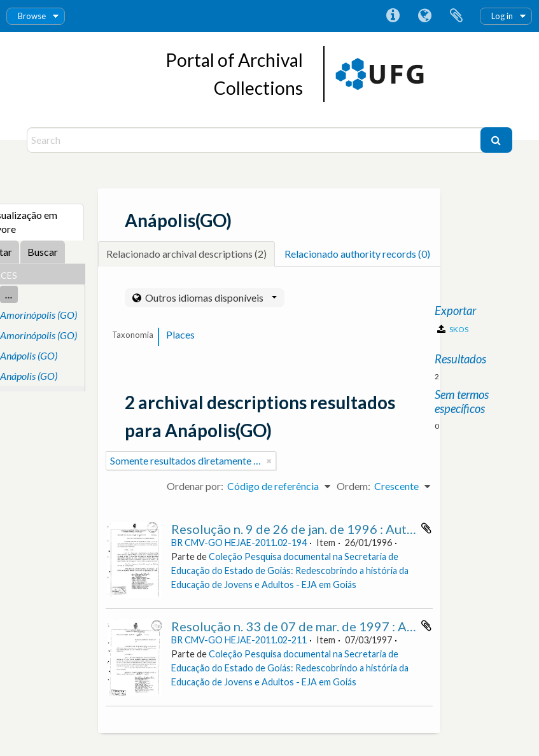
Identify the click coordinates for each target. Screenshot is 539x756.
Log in (502, 16)
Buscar (43, 252)
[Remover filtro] (269, 461)
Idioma (424, 16)
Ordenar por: (195, 486)
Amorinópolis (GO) (38, 315)
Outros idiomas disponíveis (210, 297)
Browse (32, 16)
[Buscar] (496, 140)
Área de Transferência (456, 16)
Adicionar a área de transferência (426, 528)
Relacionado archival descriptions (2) (186, 254)
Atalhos (393, 16)
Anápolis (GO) (29, 355)
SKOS (453, 329)
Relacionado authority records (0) (357, 254)
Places (180, 334)
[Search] (255, 140)
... (9, 294)
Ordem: (353, 486)
